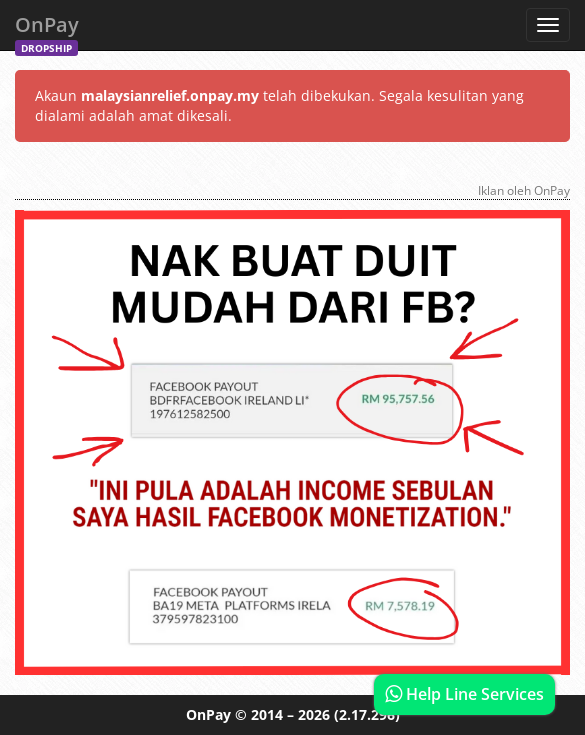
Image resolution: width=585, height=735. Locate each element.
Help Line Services (464, 694)
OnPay (47, 30)
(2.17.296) (367, 714)
